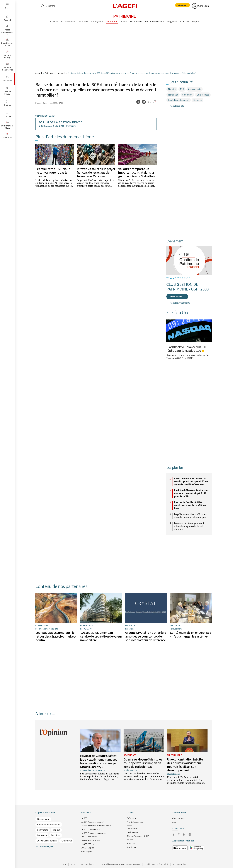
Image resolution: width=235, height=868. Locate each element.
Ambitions (56, 835)
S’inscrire (71, 126)
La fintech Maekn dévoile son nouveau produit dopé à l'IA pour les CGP (191, 493)
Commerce (187, 95)
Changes (198, 100)
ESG (182, 89)
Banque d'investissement (49, 825)
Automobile (66, 841)
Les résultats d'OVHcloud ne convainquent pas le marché (53, 172)
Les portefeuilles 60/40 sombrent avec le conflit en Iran (190, 505)
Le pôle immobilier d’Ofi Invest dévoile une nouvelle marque (191, 516)
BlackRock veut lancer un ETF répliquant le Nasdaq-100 (187, 349)
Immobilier (63, 73)
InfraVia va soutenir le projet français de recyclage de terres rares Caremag (96, 172)
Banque (56, 830)
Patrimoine (50, 73)
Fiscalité (172, 89)
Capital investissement (179, 100)
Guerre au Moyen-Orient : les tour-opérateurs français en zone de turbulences (143, 763)
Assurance (42, 835)
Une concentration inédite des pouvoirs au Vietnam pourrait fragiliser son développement (185, 765)
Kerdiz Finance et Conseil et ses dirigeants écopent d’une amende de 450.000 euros (191, 482)
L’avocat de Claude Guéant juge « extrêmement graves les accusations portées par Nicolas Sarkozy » (99, 761)
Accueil (39, 73)
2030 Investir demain (47, 841)
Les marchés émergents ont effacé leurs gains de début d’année (189, 526)
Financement (43, 819)
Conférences (203, 95)
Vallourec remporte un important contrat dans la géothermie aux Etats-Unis (137, 172)
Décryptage (43, 830)
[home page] (125, 6)
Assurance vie (195, 89)
